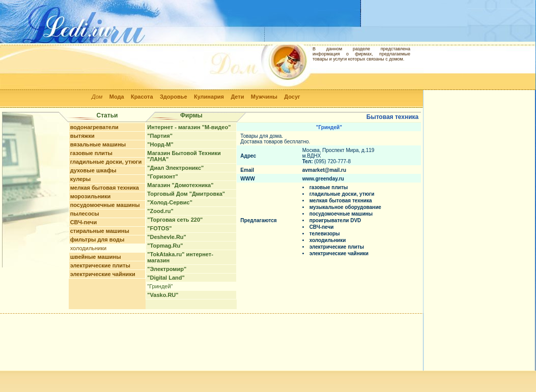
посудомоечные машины (105, 205)
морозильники (91, 196)
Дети (237, 97)
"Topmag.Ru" (165, 246)
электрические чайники (103, 274)
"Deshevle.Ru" (166, 237)
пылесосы (85, 214)
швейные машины (96, 257)
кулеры (81, 179)
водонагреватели (94, 127)
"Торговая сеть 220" (175, 220)
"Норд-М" (160, 144)
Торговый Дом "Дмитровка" (186, 194)
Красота (142, 97)
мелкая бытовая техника (105, 188)
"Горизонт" (162, 176)
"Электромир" (167, 269)
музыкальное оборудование (345, 207)
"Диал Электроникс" (175, 168)
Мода (117, 97)
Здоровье (174, 97)
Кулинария (209, 97)
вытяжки (82, 136)
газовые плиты (91, 153)
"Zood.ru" (160, 211)
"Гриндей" (160, 286)
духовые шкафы (93, 170)
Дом (97, 97)
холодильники (89, 248)
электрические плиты (100, 265)
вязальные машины (98, 144)
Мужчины (264, 97)
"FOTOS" (159, 228)
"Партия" (160, 136)
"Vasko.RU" (163, 295)
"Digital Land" (166, 278)
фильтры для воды (97, 239)
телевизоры (325, 234)
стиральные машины (100, 231)
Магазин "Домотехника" (180, 185)
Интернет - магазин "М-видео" (189, 127)
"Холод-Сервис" (170, 202)
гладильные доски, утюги (106, 162)
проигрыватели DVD (335, 220)
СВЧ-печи (84, 222)
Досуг (292, 97)
